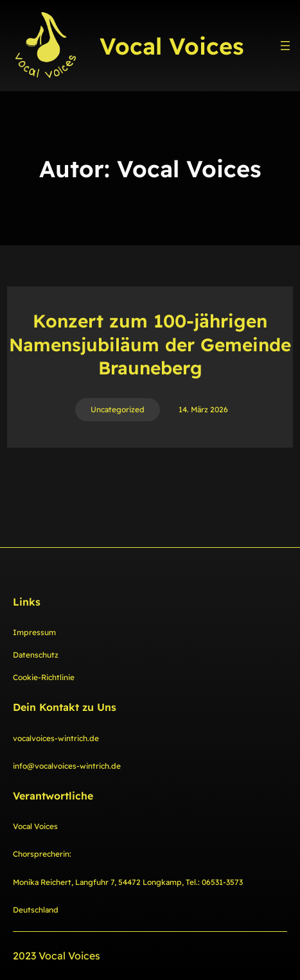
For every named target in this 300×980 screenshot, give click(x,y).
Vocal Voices (172, 46)
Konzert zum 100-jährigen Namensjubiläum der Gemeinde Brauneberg (150, 344)
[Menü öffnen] (285, 46)
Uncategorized (118, 409)
